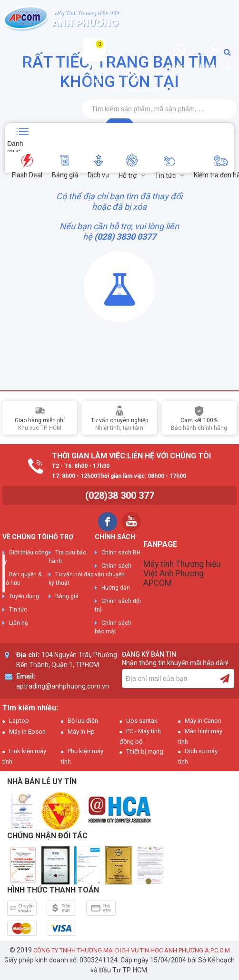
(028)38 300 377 (120, 495)
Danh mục (15, 146)
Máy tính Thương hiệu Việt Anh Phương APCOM (182, 573)
